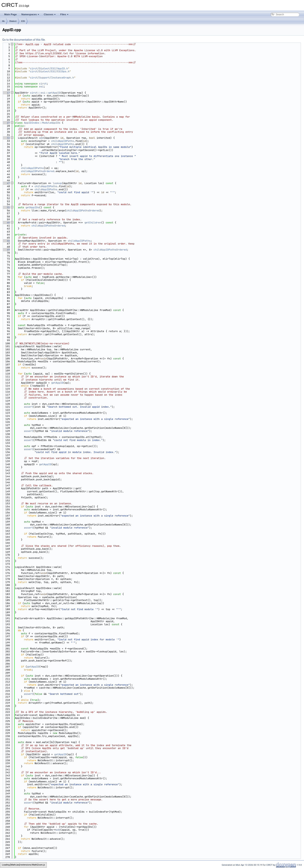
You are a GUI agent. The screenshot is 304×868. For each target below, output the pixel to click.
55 (6, 207)
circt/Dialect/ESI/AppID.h (49, 68)
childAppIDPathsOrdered (38, 171)
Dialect (13, 21)
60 (6, 223)
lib (3, 21)
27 (6, 123)
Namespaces (30, 14)
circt (43, 84)
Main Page (10, 14)
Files (64, 14)
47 (6, 183)
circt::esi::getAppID (45, 93)
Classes (50, 14)
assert (29, 407)
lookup (57, 183)
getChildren (93, 223)
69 (6, 250)
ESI (23, 21)
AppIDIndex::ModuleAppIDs (42, 123)
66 (6, 241)
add (41, 138)
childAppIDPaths (63, 141)
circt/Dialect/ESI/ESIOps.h (50, 71)
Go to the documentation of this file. (24, 40)
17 (6, 93)
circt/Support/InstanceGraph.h (52, 78)
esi (41, 87)
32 (6, 138)
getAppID (57, 383)
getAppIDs (32, 207)
